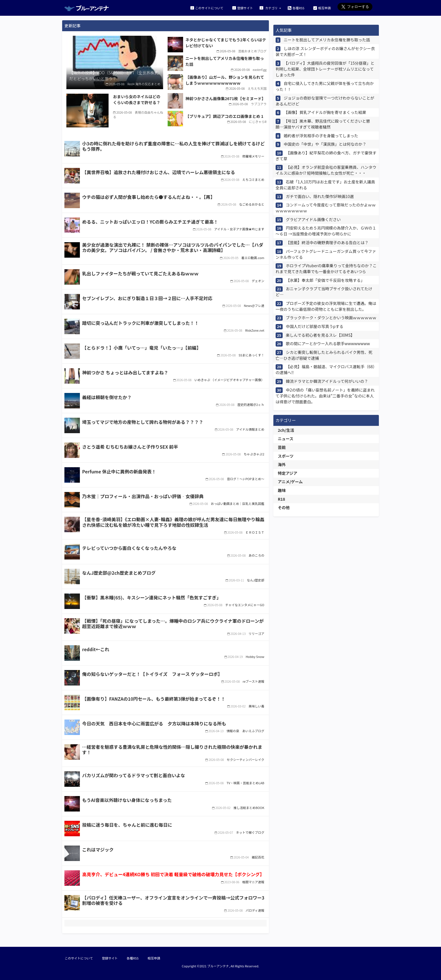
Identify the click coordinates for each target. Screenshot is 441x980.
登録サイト (243, 8)
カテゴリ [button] (269, 8)
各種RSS (296, 8)
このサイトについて (207, 8)
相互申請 (322, 8)
